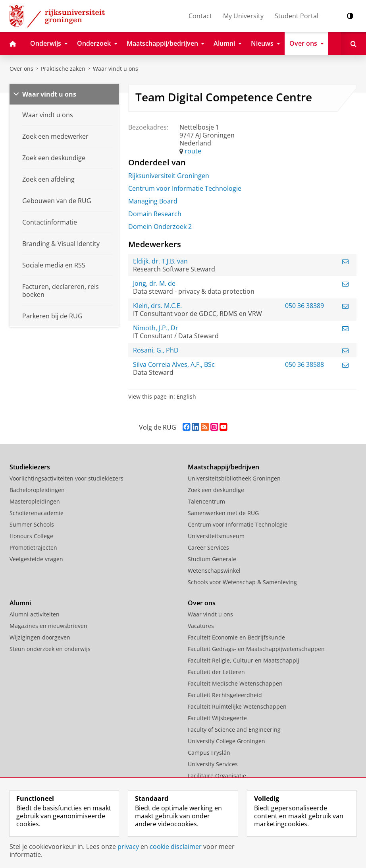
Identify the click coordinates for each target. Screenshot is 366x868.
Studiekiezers (30, 467)
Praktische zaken (63, 69)
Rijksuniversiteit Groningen (169, 176)
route (193, 151)
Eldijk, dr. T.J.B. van (160, 261)
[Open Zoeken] (353, 44)
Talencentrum (206, 501)
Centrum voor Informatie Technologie (185, 188)
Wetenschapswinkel (214, 571)
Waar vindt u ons (116, 69)
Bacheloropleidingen (37, 490)
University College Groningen (226, 741)
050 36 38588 (304, 364)
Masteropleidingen (35, 501)
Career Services (208, 547)
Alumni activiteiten (35, 614)
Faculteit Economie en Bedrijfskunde (236, 637)
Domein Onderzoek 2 (160, 227)
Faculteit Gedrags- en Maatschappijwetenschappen (256, 649)
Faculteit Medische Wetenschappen (235, 683)
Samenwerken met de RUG (223, 513)
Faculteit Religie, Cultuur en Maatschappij (244, 660)
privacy (128, 847)
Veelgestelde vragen (36, 559)
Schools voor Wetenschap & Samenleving (242, 582)
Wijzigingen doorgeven (40, 637)
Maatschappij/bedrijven (223, 467)
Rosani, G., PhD (156, 350)
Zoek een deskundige (216, 490)
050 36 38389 (304, 306)
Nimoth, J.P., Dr (156, 328)
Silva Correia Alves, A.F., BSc (174, 364)
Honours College (31, 536)
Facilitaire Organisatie (217, 776)
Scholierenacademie (37, 513)
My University (243, 16)
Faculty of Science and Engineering (234, 729)
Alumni (20, 603)
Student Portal (297, 16)
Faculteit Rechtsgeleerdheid (225, 695)
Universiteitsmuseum (216, 536)
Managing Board (153, 201)
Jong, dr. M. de (154, 283)
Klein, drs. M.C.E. (157, 306)
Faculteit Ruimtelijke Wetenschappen (237, 706)
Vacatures (201, 626)
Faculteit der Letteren (216, 672)
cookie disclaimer (176, 847)
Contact (200, 16)
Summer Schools (32, 524)
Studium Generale (212, 559)
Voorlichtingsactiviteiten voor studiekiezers (66, 478)
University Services (213, 764)
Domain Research (155, 214)
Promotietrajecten (33, 547)
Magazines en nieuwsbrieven (48, 626)
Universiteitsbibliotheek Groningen (234, 478)
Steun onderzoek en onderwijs (50, 649)
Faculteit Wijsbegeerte (217, 718)
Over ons (21, 69)
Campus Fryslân (209, 753)
